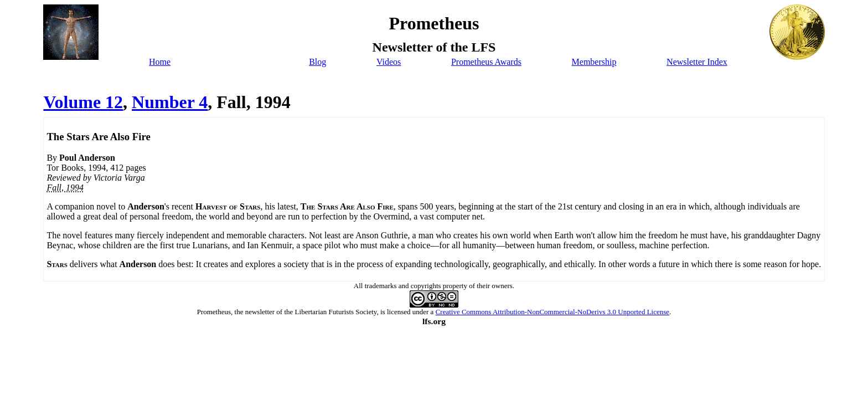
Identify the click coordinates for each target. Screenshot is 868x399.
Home (160, 62)
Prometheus (214, 312)
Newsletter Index (697, 62)
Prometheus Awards (486, 62)
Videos (389, 62)
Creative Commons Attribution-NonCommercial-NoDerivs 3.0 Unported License (552, 312)
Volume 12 (83, 102)
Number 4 (170, 102)
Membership (594, 62)
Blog (317, 62)
